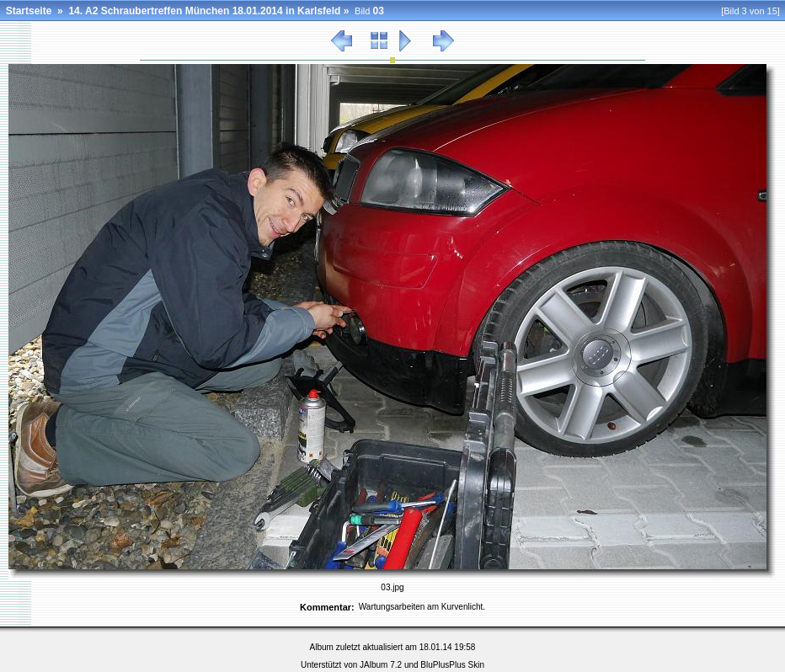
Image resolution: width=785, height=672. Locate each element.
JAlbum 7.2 (381, 665)
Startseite (29, 11)
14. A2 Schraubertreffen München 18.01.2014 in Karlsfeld (204, 11)
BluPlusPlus (443, 665)
